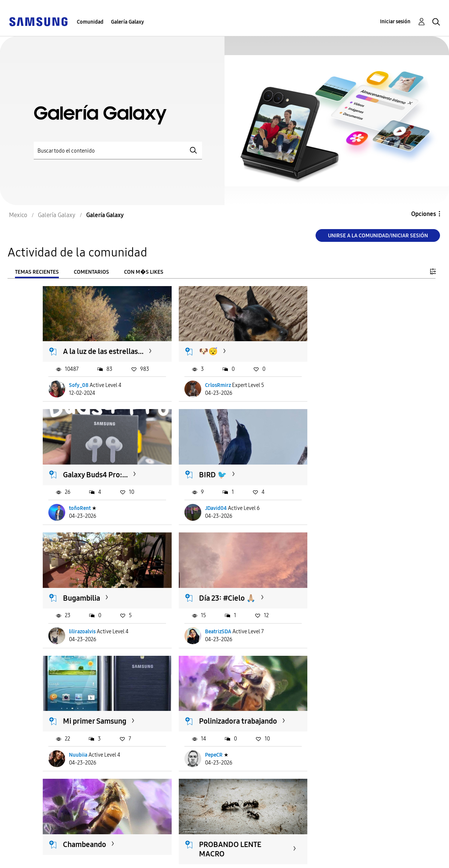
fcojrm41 (80, 762)
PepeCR (202, 635)
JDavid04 (80, 507)
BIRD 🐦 (77, 474)
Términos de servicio (168, 847)
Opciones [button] (424, 214)
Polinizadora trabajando (207, 596)
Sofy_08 (79, 389)
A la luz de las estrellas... (85, 351)
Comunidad (90, 22)
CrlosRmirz (206, 389)
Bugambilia (206, 474)
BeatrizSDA (330, 507)
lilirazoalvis (206, 507)
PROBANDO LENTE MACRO (94, 723)
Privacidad (27, 859)
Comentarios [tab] (91, 272)
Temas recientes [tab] (37, 272)
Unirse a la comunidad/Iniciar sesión (378, 236)
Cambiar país (282, 853)
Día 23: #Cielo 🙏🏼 (339, 474)
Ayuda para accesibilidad (48, 847)
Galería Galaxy (127, 22)
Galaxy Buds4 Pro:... (343, 346)
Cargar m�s (68, 808)
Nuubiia (79, 635)
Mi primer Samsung (95, 591)
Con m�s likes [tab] (144, 272)
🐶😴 (196, 346)
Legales (148, 859)
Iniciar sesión (395, 22)
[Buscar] (118, 151)
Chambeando (332, 591)
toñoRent (328, 389)
